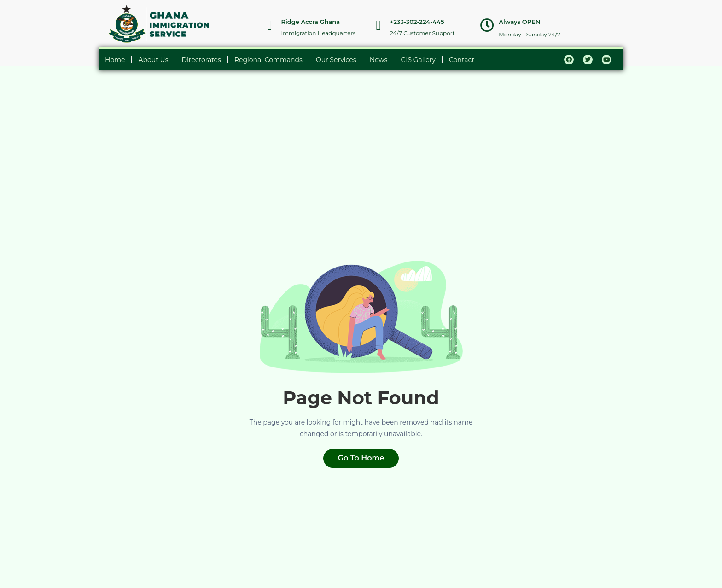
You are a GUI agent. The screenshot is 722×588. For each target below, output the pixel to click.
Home (115, 60)
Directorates (201, 60)
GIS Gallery (418, 60)
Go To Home (361, 458)
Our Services (336, 60)
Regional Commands (268, 60)
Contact (462, 60)
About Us (153, 60)
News (379, 60)
